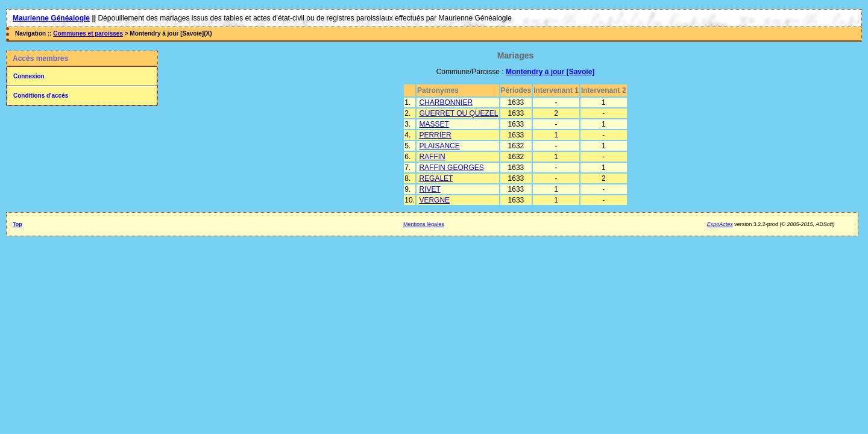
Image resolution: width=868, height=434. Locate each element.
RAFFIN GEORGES (451, 168)
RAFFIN (432, 157)
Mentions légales (424, 224)
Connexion (29, 76)
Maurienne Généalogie (51, 18)
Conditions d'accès (41, 96)
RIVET (429, 189)
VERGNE (434, 200)
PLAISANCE (439, 146)
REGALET (436, 178)
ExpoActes (720, 224)
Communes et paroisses (88, 33)
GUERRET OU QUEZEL (458, 113)
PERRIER (435, 135)
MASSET (434, 124)
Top (17, 224)
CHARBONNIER (446, 102)
